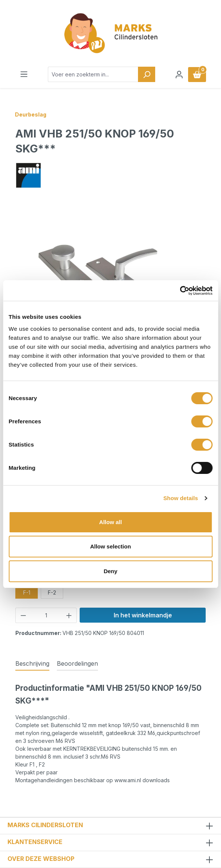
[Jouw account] (179, 75)
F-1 (27, 592)
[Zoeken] (147, 74)
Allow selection (110, 546)
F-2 (52, 592)
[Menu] (24, 74)
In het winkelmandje (143, 615)
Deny (110, 571)
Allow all (110, 522)
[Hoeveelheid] (46, 615)
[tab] (32, 664)
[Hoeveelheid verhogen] (69, 615)
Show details (181, 498)
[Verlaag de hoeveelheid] (23, 615)
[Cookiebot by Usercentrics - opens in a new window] (180, 291)
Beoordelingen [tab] (77, 663)
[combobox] (93, 74)
